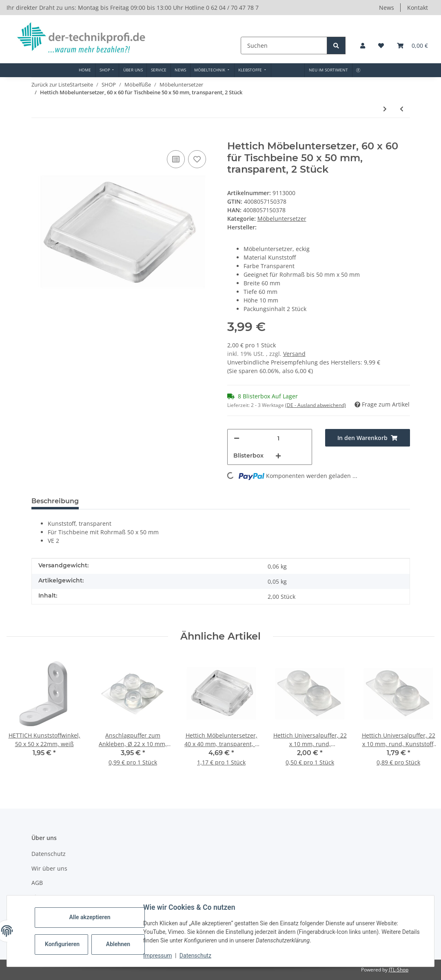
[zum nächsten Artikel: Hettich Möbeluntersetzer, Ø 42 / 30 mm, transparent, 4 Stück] (385, 109)
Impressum (157, 956)
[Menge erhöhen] (278, 456)
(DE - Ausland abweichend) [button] (316, 405)
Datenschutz (195, 956)
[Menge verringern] (237, 438)
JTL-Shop (399, 970)
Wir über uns (49, 868)
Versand (294, 354)
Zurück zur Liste (51, 84)
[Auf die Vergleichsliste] (176, 159)
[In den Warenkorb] (38, 136)
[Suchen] (285, 46)
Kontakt (418, 8)
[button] (363, 46)
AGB (37, 883)
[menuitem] (85, 70)
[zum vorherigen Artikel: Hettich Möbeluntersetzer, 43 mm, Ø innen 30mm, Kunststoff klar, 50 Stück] (402, 109)
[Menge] (278, 438)
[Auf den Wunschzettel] (197, 159)
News (387, 8)
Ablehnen (118, 944)
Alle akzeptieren (90, 917)
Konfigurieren (62, 944)
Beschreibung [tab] (55, 501)
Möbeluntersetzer (282, 219)
